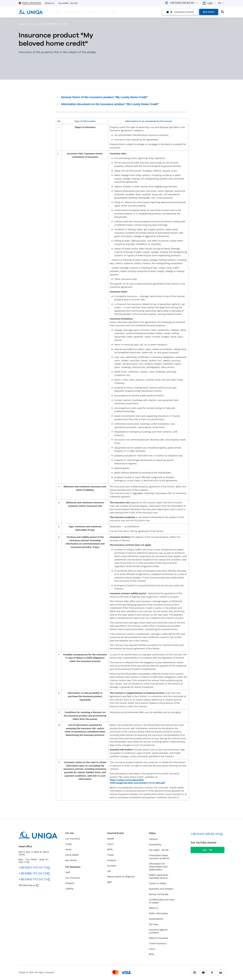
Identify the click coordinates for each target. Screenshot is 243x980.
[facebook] (212, 973)
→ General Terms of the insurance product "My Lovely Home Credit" (102, 97)
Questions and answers (161, 889)
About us (50, 3)
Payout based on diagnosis (121, 877)
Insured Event (115, 833)
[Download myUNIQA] (180, 12)
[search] (223, 12)
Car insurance (73, 839)
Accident (112, 866)
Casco (110, 844)
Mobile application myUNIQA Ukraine (159, 876)
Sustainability (156, 919)
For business (73, 867)
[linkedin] (221, 973)
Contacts (153, 839)
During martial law (159, 894)
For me (70, 833)
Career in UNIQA (158, 883)
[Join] (208, 850)
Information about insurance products (159, 857)
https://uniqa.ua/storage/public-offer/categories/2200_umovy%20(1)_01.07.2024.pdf (137, 781)
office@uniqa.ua (27, 885)
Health (111, 839)
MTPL (110, 849)
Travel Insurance (158, 943)
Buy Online (71, 860)
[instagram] (195, 973)
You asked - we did (68, 3)
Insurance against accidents (158, 931)
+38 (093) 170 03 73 (33, 879)
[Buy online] (209, 12)
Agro (110, 882)
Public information (159, 913)
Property (70, 883)
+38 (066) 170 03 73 (32, 873)
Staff (68, 872)
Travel (69, 844)
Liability (69, 889)
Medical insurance (159, 938)
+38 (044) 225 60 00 (205, 834)
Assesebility (155, 844)
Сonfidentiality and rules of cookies (162, 901)
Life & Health (72, 855)
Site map (154, 924)
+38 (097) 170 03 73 (33, 867)
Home (21, 24)
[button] (196, 3)
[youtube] (203, 973)
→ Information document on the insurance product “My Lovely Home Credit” (108, 104)
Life (109, 871)
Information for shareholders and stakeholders (158, 867)
